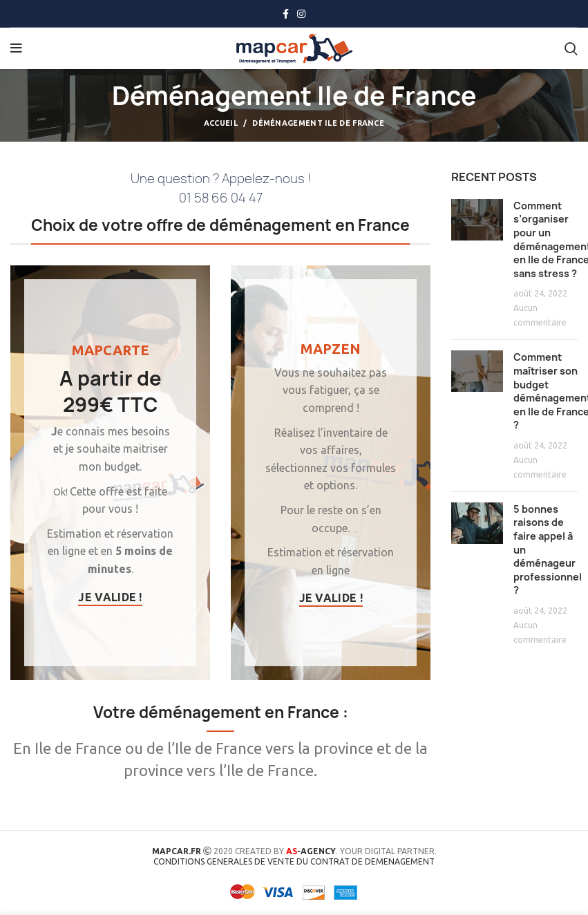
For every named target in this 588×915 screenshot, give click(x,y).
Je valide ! (110, 597)
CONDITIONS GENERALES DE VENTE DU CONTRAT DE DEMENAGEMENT (294, 861)
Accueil (221, 123)
